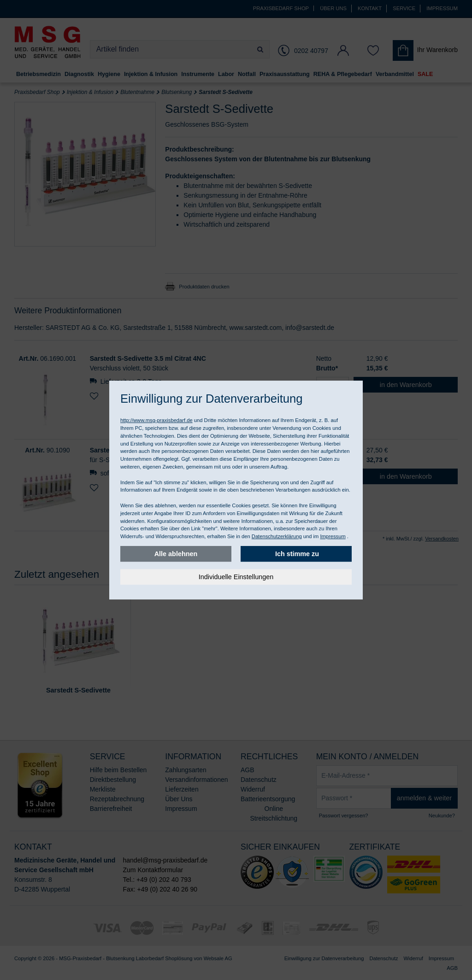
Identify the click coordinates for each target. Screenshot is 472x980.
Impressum (333, 536)
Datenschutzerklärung (277, 536)
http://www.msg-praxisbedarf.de (156, 420)
